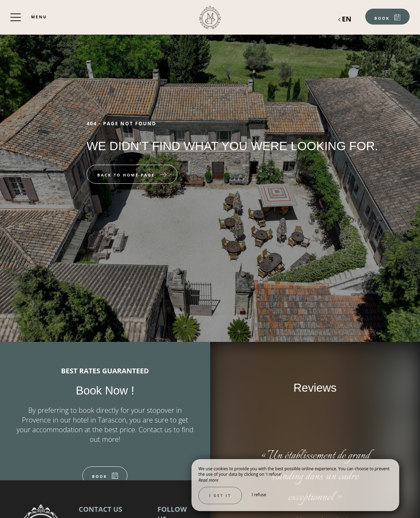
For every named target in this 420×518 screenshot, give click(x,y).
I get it (220, 495)
